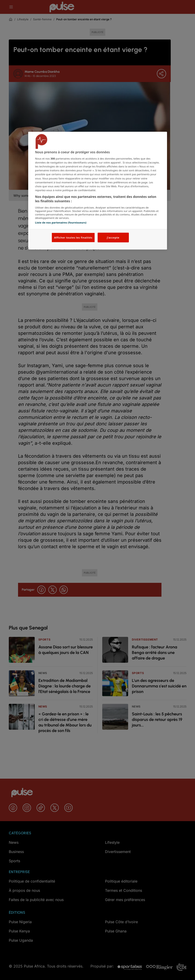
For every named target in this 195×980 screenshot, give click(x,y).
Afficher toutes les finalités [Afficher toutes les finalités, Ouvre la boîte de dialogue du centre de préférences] (73, 237)
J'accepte (113, 237)
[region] (98, 191)
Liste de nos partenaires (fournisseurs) (61, 222)
